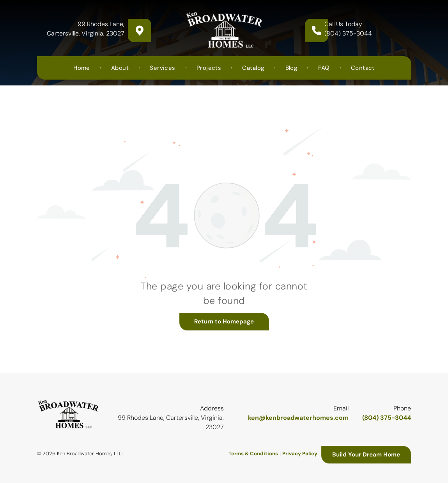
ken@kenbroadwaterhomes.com (298, 418)
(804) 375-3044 (348, 33)
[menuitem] (82, 68)
